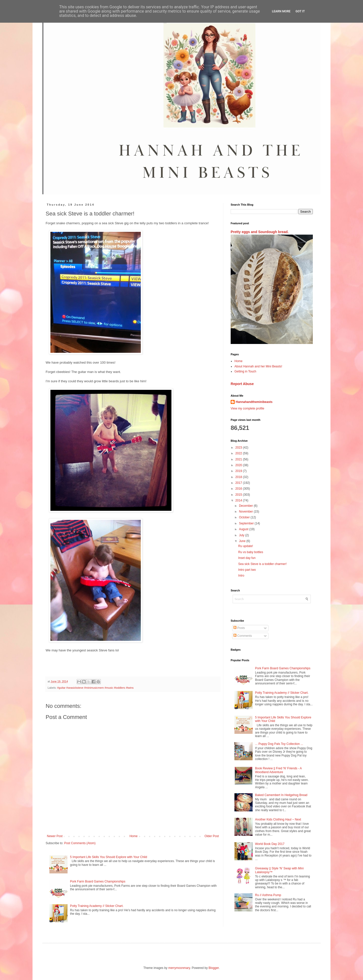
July (242, 535)
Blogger (214, 968)
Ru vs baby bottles (251, 552)
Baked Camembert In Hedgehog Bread (281, 795)
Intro (241, 576)
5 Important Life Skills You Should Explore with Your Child (109, 857)
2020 (239, 465)
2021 (239, 459)
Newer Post (55, 836)
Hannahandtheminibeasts (254, 402)
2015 (239, 495)
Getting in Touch (245, 371)
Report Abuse (242, 384)
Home (134, 836)
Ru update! (246, 546)
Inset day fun (247, 558)
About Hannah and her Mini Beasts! (258, 366)
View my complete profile (247, 408)
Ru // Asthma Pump (268, 895)
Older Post (212, 836)
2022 (239, 453)
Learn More (281, 11)
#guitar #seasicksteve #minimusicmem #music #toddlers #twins (95, 688)
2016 (239, 489)
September (247, 523)
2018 (239, 477)
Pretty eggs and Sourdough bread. (260, 232)
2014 (239, 500)
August (244, 529)
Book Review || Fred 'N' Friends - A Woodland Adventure (278, 770)
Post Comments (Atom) (80, 843)
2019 (239, 471)
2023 (239, 448)
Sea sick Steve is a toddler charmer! (262, 564)
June (243, 541)
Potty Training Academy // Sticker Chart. (97, 906)
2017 (239, 483)
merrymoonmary (179, 968)
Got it (300, 11)
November (246, 512)
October (245, 517)
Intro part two (247, 570)
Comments (243, 636)
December (246, 506)
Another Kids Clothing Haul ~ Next (278, 819)
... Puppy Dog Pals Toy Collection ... (279, 744)
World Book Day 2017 (270, 844)
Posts (239, 628)
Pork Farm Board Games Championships (98, 881)
